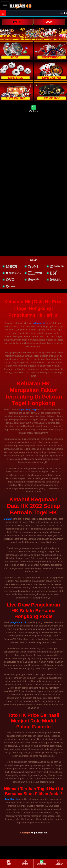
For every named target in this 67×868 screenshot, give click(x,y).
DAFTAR (17, 22)
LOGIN (49, 22)
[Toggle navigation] (5, 6)
